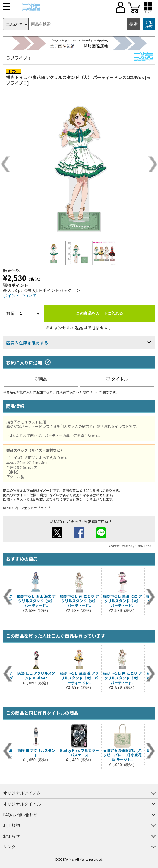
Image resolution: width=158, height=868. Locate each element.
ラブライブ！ (19, 58)
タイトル (117, 379)
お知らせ (11, 836)
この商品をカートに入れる (100, 313)
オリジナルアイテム (22, 793)
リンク (9, 847)
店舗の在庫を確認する (27, 342)
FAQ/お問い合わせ (20, 815)
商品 (41, 379)
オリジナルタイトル (22, 804)
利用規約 (11, 825)
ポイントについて (20, 296)
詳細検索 (149, 24)
